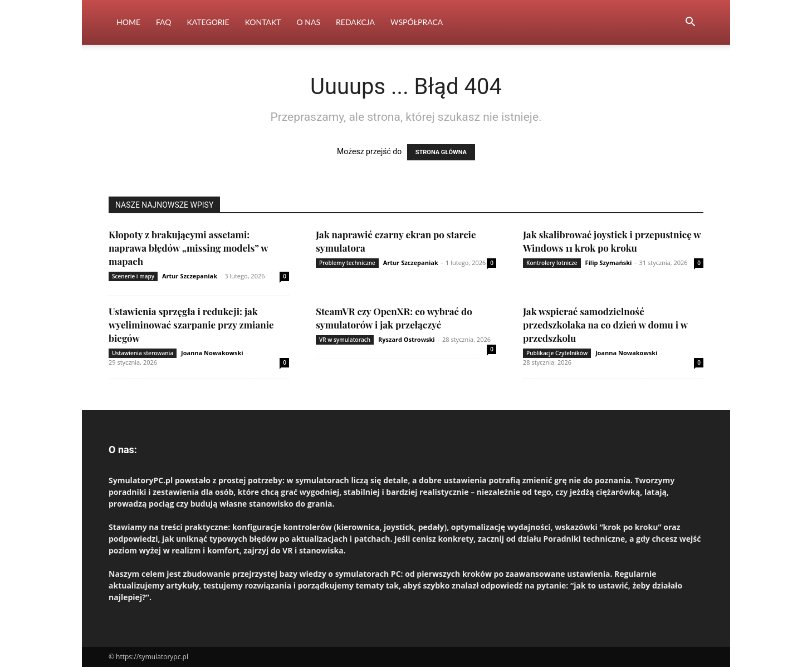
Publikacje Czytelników (557, 353)
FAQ (164, 22)
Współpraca (417, 22)
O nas (309, 22)
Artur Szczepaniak (190, 276)
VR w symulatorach (345, 340)
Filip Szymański (608, 263)
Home (128, 22)
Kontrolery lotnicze (552, 263)
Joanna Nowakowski (212, 353)
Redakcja (355, 22)
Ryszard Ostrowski (407, 339)
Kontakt (263, 22)
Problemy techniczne (347, 263)
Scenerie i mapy (133, 276)
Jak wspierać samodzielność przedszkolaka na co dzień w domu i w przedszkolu (605, 325)
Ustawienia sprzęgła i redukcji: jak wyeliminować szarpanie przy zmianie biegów (191, 325)
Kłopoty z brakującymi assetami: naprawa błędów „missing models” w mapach (188, 248)
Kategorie (208, 22)
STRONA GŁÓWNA (441, 152)
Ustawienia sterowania (143, 353)
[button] (690, 23)
